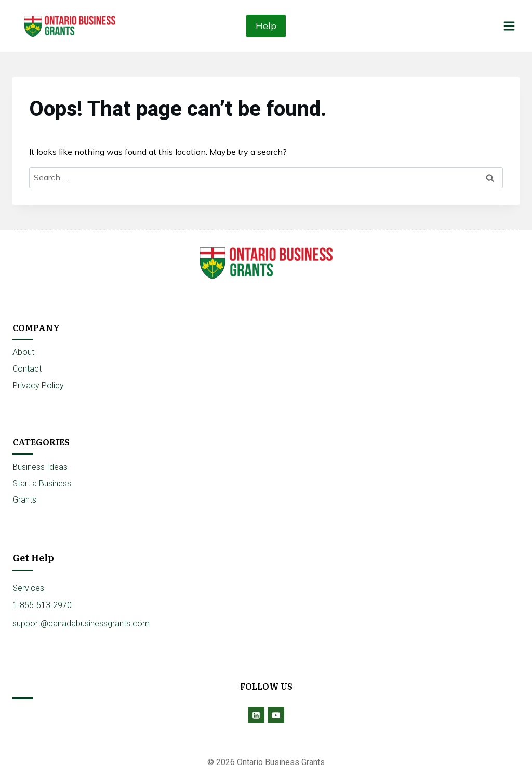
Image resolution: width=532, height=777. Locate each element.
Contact (27, 369)
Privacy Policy (38, 385)
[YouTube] (276, 715)
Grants (24, 500)
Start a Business (42, 484)
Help (266, 26)
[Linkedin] (256, 715)
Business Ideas (40, 467)
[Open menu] (509, 26)
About (23, 352)
